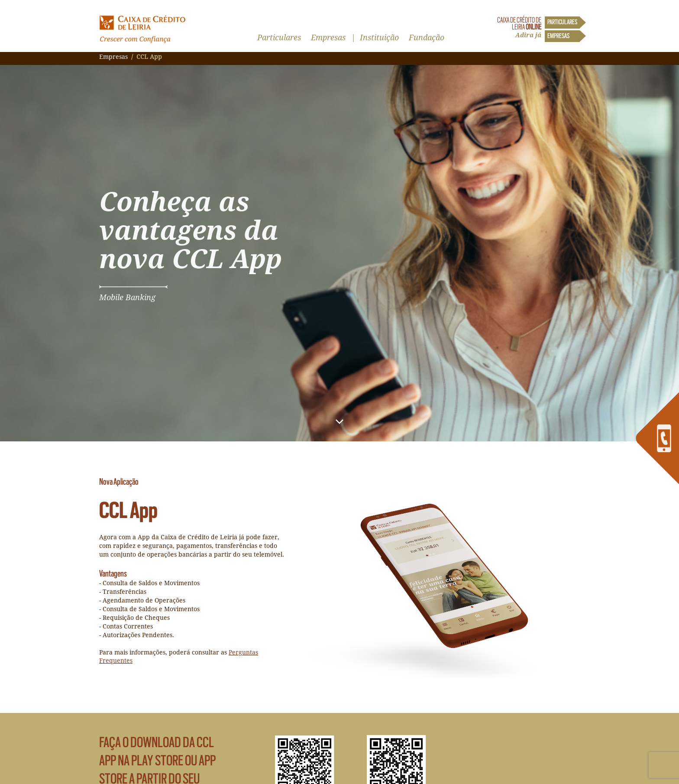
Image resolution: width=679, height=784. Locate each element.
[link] (657, 438)
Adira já (528, 35)
